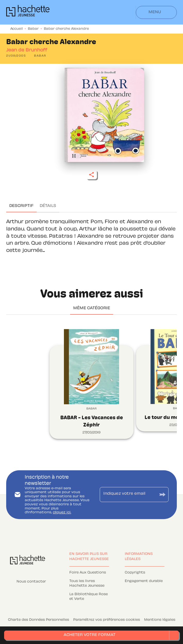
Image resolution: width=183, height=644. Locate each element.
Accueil (16, 29)
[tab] (21, 206)
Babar (33, 29)
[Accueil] (28, 12)
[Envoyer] (162, 495)
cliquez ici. (62, 513)
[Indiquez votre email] (128, 494)
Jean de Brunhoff (27, 50)
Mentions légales (160, 620)
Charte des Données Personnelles (39, 620)
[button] (40, 56)
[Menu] (156, 12)
